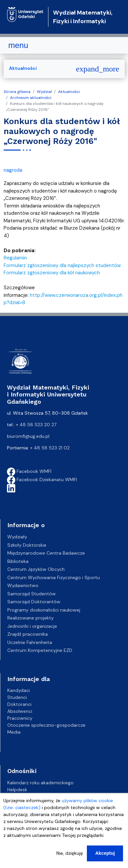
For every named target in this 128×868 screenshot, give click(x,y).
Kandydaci (19, 690)
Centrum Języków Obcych (36, 569)
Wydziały (17, 537)
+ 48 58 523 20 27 (36, 425)
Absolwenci (20, 711)
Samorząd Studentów (32, 594)
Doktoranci (19, 704)
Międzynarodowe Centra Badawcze (46, 553)
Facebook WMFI (29, 471)
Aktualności (69, 92)
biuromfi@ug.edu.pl (28, 436)
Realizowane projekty (31, 618)
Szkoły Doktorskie (27, 545)
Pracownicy (20, 718)
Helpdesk (17, 790)
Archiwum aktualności (31, 98)
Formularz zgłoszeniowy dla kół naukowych (52, 273)
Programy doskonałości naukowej (44, 610)
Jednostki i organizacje (32, 626)
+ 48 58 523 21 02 (50, 448)
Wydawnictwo (23, 585)
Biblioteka (18, 561)
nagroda (13, 170)
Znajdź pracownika (28, 634)
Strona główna (17, 92)
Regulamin (15, 258)
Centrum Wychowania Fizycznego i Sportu (54, 577)
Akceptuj (105, 853)
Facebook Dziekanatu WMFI (42, 480)
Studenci (17, 697)
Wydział (44, 92)
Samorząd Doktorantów (34, 602)
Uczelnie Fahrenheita (30, 642)
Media (14, 732)
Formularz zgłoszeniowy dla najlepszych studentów (62, 265)
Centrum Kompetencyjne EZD (40, 650)
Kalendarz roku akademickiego (40, 783)
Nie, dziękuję (70, 853)
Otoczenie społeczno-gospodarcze (46, 725)
